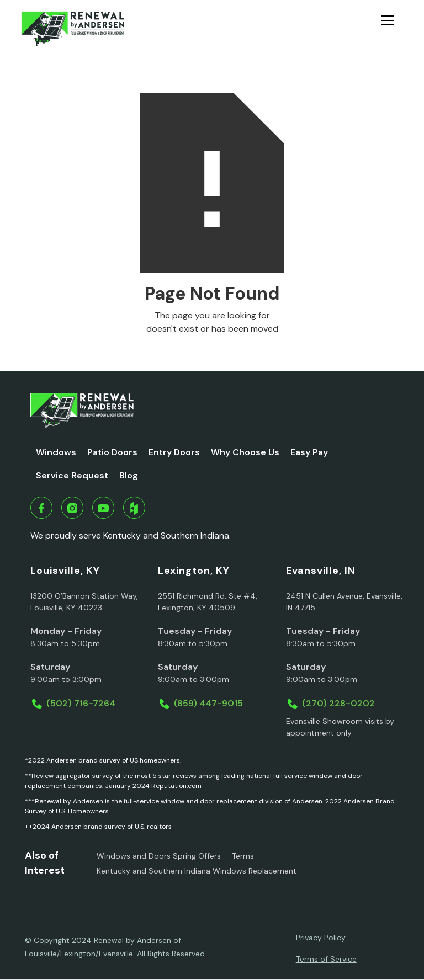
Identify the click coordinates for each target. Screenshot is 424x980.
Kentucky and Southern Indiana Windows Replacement (197, 871)
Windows (56, 452)
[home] (73, 29)
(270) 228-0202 (338, 703)
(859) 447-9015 (208, 703)
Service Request (72, 475)
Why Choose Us (245, 452)
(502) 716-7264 (81, 703)
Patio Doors (112, 452)
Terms (243, 856)
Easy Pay (309, 452)
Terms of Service (326, 959)
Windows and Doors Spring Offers (159, 856)
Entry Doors (174, 452)
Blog (129, 475)
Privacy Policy (321, 938)
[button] (392, 29)
